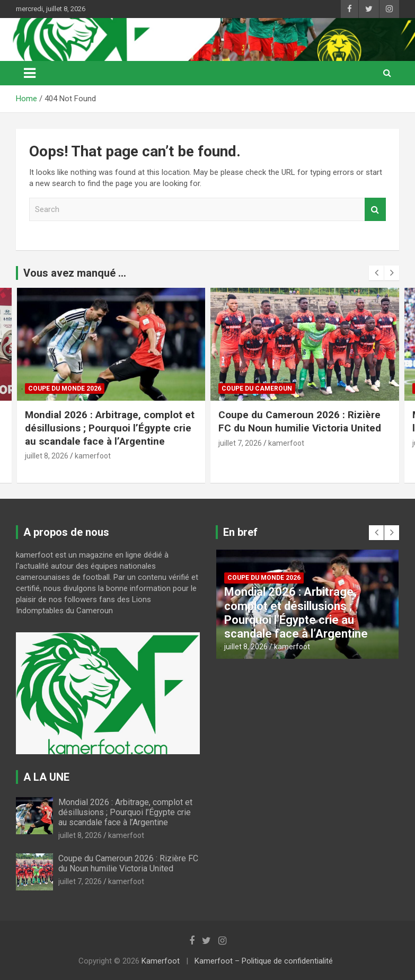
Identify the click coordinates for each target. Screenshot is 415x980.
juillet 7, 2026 (240, 443)
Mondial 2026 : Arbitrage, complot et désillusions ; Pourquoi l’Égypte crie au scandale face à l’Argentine (110, 428)
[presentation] (376, 273)
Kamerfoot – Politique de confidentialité (264, 961)
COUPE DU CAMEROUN (257, 389)
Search (375, 210)
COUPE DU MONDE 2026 (65, 389)
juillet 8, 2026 (47, 456)
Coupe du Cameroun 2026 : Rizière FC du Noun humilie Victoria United (301, 421)
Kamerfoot (161, 961)
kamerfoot (93, 456)
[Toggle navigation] (30, 73)
